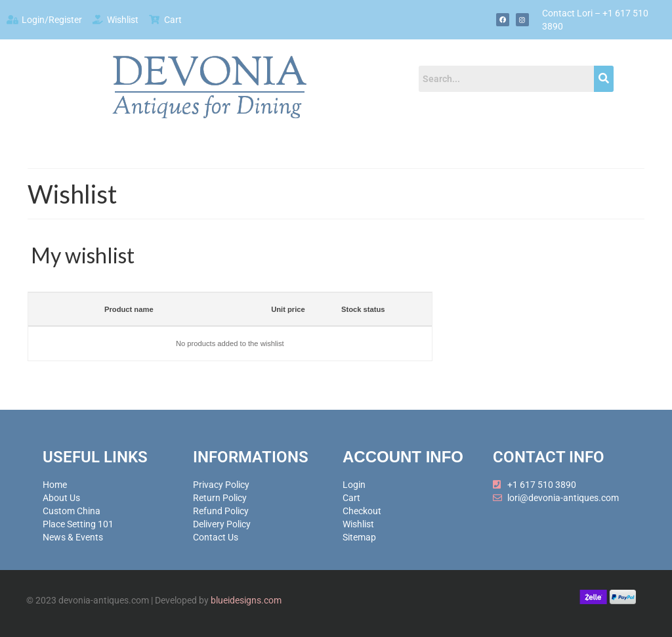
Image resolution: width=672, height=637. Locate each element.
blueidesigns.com (246, 600)
